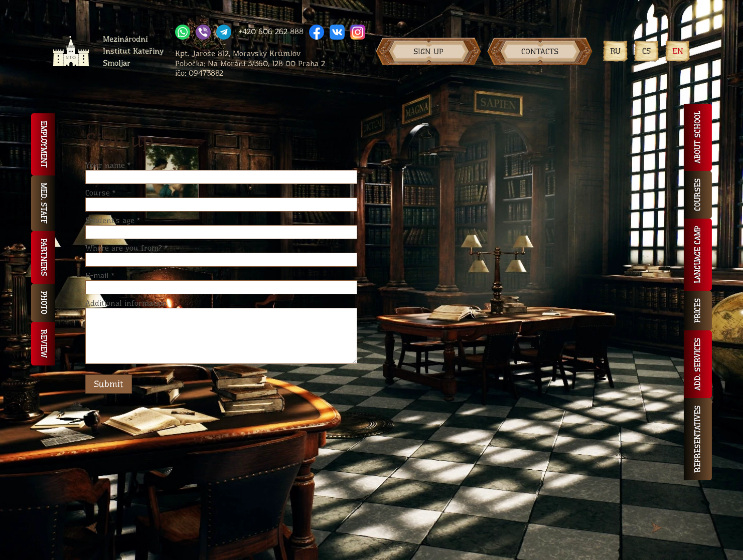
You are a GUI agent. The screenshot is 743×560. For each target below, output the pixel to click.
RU (615, 51)
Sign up (428, 51)
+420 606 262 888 (271, 31)
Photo (43, 303)
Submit (109, 384)
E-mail (100, 275)
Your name (108, 165)
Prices (698, 311)
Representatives (698, 439)
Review (43, 344)
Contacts (540, 51)
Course (100, 193)
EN (678, 51)
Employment (43, 144)
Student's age (113, 220)
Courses (698, 195)
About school (698, 137)
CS (646, 51)
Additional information (126, 303)
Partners (43, 257)
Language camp (698, 255)
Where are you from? (126, 248)
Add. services (698, 364)
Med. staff (43, 203)
